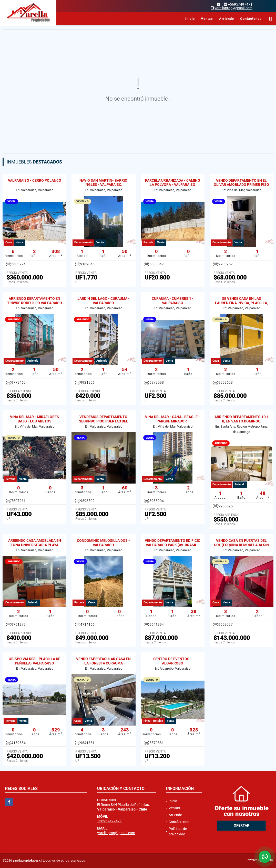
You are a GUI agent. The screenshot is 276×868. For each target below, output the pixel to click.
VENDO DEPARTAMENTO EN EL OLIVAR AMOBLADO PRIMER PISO (241, 183)
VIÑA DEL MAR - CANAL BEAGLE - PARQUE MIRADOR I (172, 419)
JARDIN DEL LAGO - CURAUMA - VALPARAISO (104, 301)
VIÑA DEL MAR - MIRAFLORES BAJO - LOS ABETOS (34, 419)
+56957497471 (240, 4)
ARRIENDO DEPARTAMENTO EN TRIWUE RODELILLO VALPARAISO (35, 301)
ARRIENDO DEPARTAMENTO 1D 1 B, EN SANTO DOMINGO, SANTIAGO (242, 421)
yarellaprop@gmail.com (116, 833)
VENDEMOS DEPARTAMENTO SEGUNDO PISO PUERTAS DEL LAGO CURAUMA (104, 421)
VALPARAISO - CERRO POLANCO (35, 180)
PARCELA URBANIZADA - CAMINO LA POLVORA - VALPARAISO (173, 183)
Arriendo (227, 19)
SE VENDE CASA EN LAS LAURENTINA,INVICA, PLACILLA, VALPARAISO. (241, 303)
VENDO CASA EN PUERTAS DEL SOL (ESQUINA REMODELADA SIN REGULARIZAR (241, 545)
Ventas (207, 19)
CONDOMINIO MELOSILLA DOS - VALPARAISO (103, 543)
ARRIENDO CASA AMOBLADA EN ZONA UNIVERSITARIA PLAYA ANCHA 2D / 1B (35, 545)
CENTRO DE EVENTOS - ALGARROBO (172, 661)
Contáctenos (251, 19)
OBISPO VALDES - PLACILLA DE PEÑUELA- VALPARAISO (34, 661)
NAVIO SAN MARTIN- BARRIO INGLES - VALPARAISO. (103, 183)
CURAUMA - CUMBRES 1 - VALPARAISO (173, 301)
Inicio (190, 19)
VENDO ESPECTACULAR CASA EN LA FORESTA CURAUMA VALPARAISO (103, 663)
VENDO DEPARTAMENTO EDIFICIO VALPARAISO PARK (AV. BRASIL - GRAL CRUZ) (173, 545)
